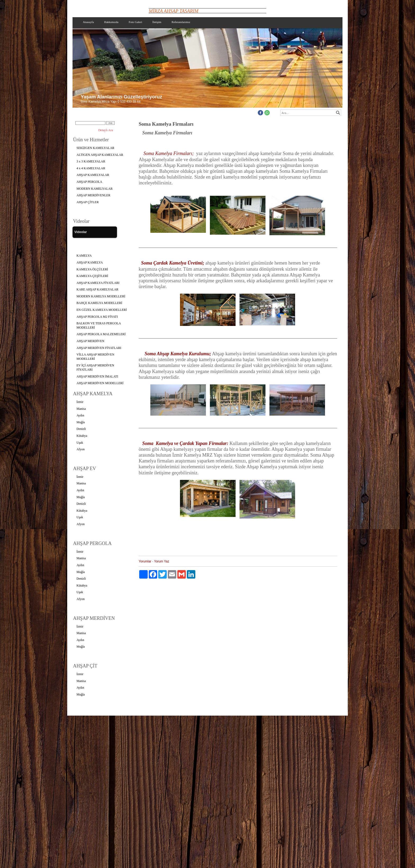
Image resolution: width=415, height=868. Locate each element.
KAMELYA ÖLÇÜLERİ (92, 269)
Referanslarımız (181, 22)
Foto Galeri (135, 22)
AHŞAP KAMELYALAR (93, 175)
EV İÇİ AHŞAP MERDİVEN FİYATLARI (95, 367)
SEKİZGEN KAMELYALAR (95, 148)
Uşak (80, 443)
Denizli (81, 429)
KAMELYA (84, 256)
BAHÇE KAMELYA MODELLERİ (99, 303)
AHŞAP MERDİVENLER (93, 195)
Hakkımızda (111, 22)
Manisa (81, 409)
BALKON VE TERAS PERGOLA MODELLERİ (99, 325)
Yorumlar (145, 561)
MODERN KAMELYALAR (94, 189)
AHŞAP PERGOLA (89, 182)
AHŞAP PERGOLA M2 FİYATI (97, 317)
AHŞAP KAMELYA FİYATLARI (98, 283)
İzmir (80, 402)
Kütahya (82, 436)
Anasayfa (88, 22)
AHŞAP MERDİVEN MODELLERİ (100, 383)
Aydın (80, 415)
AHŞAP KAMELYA (90, 262)
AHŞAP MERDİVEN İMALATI (97, 376)
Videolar (81, 232)
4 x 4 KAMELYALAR (91, 168)
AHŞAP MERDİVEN (90, 341)
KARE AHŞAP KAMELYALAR (97, 289)
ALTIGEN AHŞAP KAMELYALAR (100, 155)
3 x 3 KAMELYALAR (91, 161)
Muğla (81, 422)
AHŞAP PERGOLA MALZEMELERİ (101, 334)
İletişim (157, 22)
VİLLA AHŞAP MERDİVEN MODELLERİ (95, 357)
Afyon (81, 449)
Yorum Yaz (162, 561)
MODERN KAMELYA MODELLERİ (101, 296)
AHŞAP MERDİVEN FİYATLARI (99, 348)
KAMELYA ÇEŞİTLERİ (92, 276)
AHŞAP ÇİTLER (88, 202)
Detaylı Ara (106, 130)
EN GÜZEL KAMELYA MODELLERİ (102, 310)
